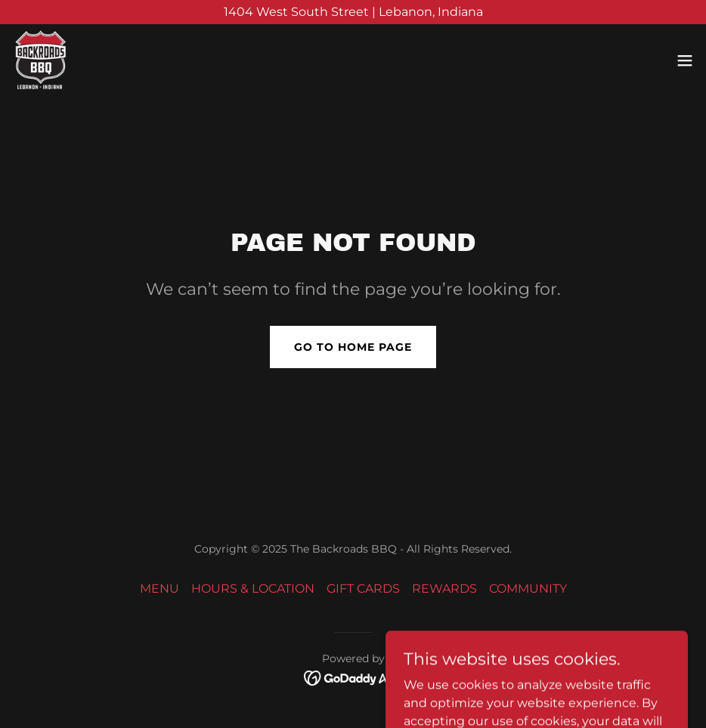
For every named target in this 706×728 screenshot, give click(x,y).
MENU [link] (159, 589)
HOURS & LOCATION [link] (253, 589)
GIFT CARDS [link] (363, 589)
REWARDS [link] (444, 589)
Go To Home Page (353, 347)
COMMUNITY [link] (528, 589)
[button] (685, 60)
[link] (40, 60)
